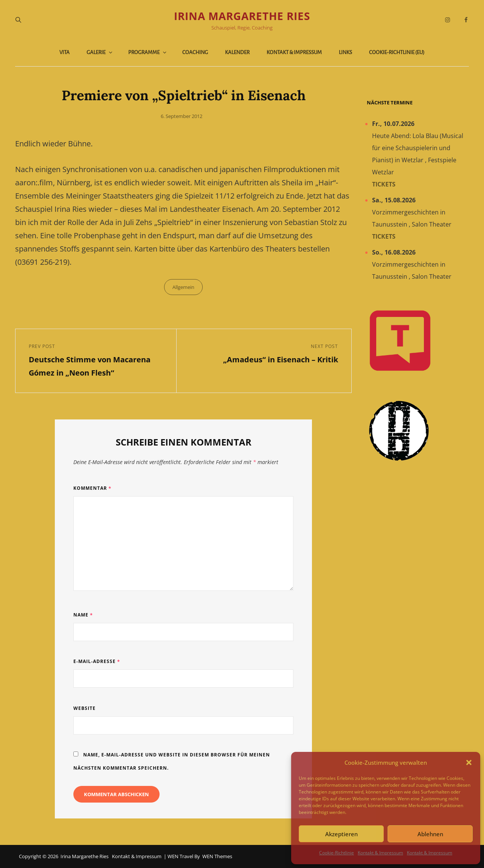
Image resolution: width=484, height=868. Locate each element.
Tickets (384, 184)
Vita (64, 52)
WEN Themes (217, 856)
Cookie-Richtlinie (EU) (397, 52)
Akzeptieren (341, 834)
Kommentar (92, 488)
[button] (469, 762)
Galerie (100, 52)
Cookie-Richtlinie (337, 853)
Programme (148, 52)
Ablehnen (430, 834)
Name (83, 615)
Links (345, 52)
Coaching (195, 52)
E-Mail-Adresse (97, 661)
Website (85, 708)
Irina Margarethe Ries (242, 16)
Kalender (237, 52)
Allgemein (183, 287)
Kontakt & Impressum (380, 853)
